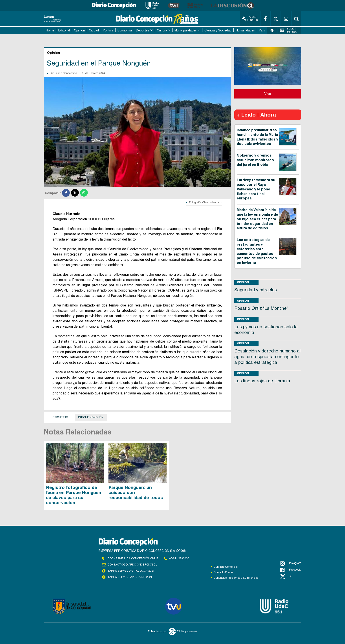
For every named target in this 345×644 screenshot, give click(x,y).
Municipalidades (186, 30)
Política (108, 30)
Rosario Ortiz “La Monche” (261, 308)
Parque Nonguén (91, 417)
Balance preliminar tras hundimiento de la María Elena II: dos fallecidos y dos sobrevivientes (258, 137)
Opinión (79, 30)
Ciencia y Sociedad (218, 30)
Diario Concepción (66, 73)
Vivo (268, 94)
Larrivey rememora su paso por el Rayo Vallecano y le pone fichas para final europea (256, 189)
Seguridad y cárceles (256, 290)
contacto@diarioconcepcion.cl (132, 565)
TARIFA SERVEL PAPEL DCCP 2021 (130, 577)
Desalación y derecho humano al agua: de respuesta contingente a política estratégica (267, 357)
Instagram (291, 563)
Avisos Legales (250, 19)
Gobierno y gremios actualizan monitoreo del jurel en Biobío (255, 160)
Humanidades (245, 30)
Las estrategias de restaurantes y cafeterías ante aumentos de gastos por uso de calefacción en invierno (257, 251)
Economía (125, 30)
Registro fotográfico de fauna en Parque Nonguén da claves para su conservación (74, 495)
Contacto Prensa (224, 572)
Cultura (162, 30)
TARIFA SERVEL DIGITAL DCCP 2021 (131, 571)
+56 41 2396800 (179, 558)
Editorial (64, 30)
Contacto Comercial (226, 567)
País (262, 30)
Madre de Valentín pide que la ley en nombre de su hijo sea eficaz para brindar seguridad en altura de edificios (257, 219)
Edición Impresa (288, 30)
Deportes (143, 30)
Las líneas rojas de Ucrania (262, 381)
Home (50, 30)
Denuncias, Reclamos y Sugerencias (236, 578)
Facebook (290, 570)
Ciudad (94, 30)
